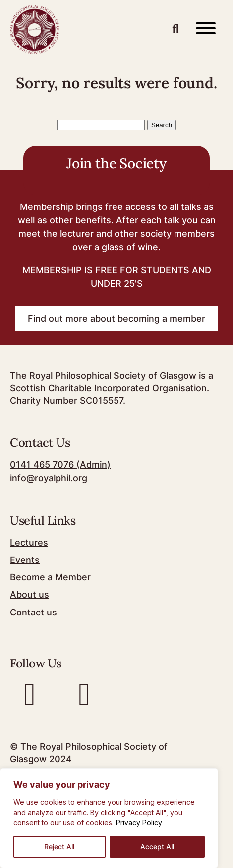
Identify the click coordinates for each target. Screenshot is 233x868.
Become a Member (50, 577)
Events (25, 560)
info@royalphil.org (49, 478)
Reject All (59, 846)
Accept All (157, 846)
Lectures (29, 542)
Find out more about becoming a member (116, 319)
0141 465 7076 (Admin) (60, 465)
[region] (109, 818)
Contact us (33, 612)
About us (29, 594)
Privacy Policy (139, 823)
